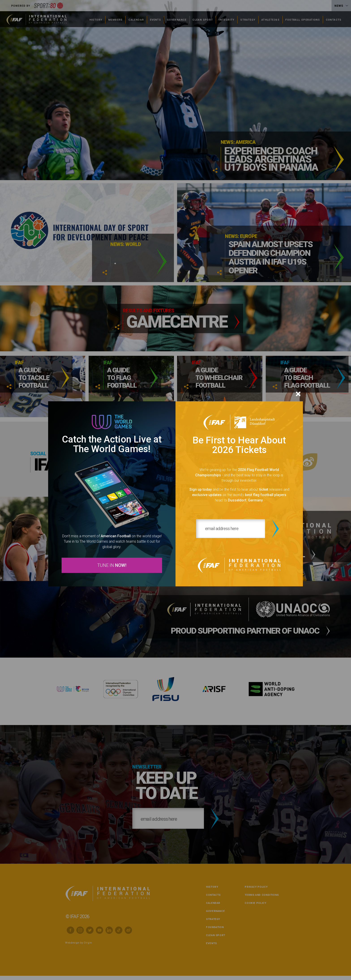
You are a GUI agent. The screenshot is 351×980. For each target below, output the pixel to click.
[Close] (298, 393)
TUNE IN (112, 566)
